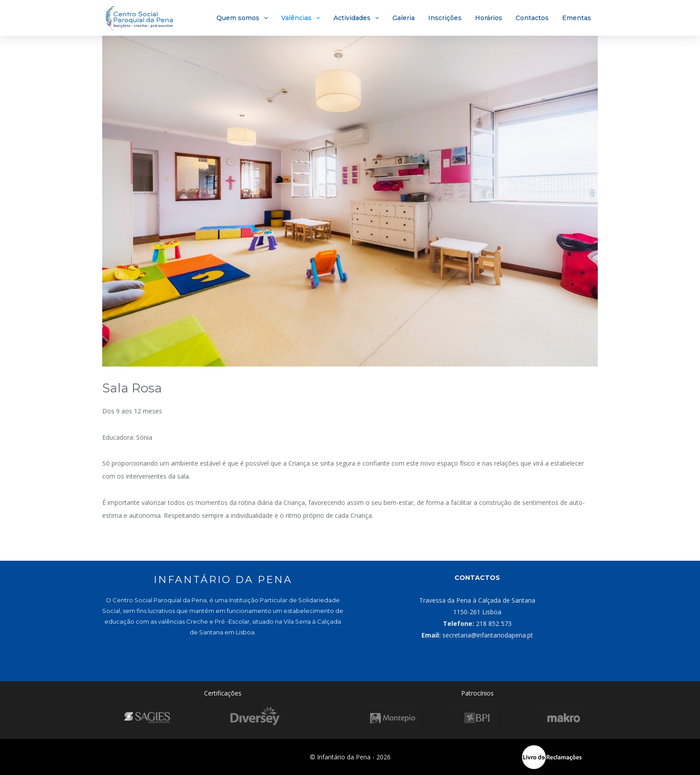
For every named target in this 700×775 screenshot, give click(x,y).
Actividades (352, 18)
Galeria (404, 18)
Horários (489, 18)
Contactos (532, 18)
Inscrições (445, 18)
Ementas (577, 18)
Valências (296, 18)
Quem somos (238, 18)
